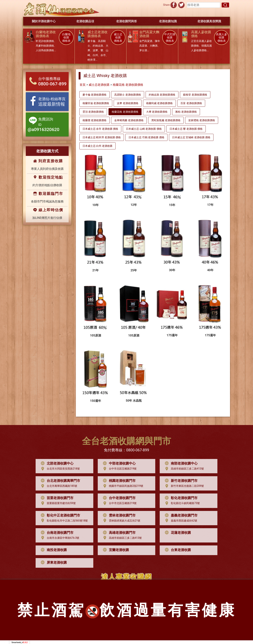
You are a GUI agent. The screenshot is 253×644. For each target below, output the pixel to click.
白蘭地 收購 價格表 (66, 38)
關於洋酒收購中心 (44, 21)
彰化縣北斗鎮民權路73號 (181, 503)
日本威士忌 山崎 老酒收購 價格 (144, 129)
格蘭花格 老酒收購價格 (128, 85)
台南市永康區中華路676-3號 (59, 538)
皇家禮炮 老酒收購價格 (202, 120)
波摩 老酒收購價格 (128, 103)
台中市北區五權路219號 (119, 469)
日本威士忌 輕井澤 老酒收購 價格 (102, 137)
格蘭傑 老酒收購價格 (95, 120)
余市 (103, 55)
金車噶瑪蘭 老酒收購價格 (129, 120)
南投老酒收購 (53, 550)
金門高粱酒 (146, 41)
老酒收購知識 (168, 21)
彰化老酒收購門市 (180, 498)
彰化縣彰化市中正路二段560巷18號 (63, 521)
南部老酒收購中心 (180, 463)
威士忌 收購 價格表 (118, 38)
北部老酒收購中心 (56, 463)
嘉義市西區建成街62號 (180, 521)
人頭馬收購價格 (45, 50)
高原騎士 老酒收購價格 (128, 95)
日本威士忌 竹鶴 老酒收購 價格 (146, 137)
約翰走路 (98, 46)
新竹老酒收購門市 (180, 481)
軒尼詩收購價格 (45, 41)
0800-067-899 (138, 450)
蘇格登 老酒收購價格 (195, 95)
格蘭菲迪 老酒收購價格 (96, 103)
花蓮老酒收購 (177, 533)
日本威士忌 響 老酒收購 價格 (186, 129)
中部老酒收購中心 (118, 463)
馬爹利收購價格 (45, 46)
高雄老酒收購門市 (118, 533)
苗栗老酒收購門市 (56, 498)
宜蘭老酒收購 (115, 550)
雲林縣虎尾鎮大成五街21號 (121, 521)
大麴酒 (154, 46)
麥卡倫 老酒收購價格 (95, 95)
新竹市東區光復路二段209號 (183, 486)
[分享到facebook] (174, 5)
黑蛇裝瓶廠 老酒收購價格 (166, 120)
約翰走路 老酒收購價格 (162, 95)
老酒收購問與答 (126, 21)
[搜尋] (225, 5)
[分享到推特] (181, 5)
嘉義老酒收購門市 (180, 515)
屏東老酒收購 (53, 563)
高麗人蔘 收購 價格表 (221, 38)
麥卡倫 (91, 41)
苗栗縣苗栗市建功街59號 (57, 503)
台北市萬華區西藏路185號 (58, 486)
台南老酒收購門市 (56, 533)
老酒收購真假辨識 (209, 21)
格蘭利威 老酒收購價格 (159, 103)
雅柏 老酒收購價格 (186, 112)
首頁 (83, 85)
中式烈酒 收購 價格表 (170, 38)
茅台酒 (143, 50)
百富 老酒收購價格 (191, 103)
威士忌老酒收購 (99, 85)
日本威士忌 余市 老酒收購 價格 (100, 129)
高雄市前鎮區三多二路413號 (183, 469)
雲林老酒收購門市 (118, 515)
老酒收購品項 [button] (85, 21)
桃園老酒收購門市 (118, 481)
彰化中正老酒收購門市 (60, 515)
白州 (95, 55)
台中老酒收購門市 (118, 498)
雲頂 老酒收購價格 (93, 112)
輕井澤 (91, 60)
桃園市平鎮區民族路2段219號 (122, 486)
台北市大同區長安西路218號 (59, 469)
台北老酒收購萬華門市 (60, 481)
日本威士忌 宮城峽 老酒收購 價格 (191, 137)
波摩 (95, 50)
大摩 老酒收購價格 (157, 112)
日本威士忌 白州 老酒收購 (97, 146)
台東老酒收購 (177, 550)
